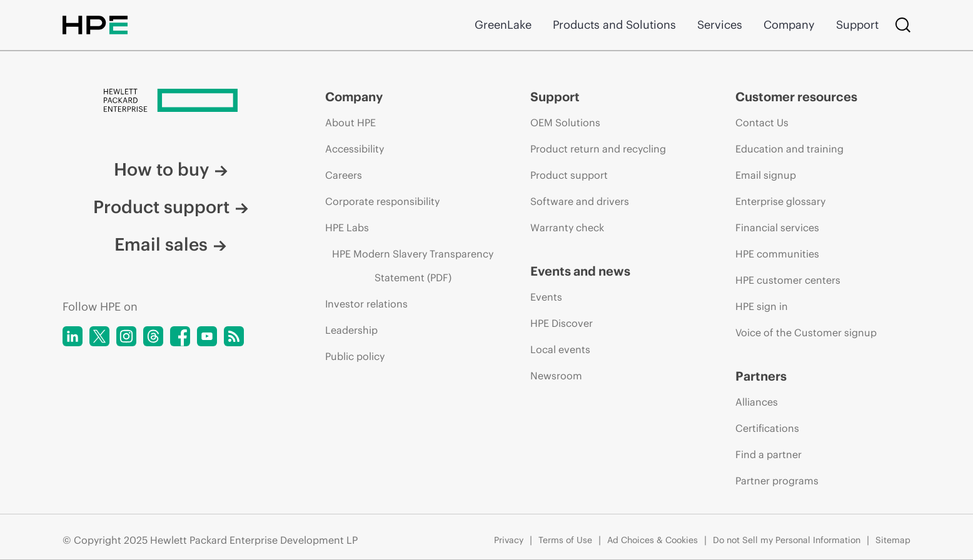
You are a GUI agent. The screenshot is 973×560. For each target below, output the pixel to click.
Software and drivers (580, 201)
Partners (761, 376)
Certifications (767, 428)
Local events (560, 349)
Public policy (355, 356)
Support (857, 25)
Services (720, 25)
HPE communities (777, 254)
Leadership (351, 330)
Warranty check (567, 227)
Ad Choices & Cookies (653, 540)
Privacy (509, 540)
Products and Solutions (614, 25)
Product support (171, 207)
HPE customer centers (788, 280)
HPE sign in (762, 306)
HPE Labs (347, 227)
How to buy (171, 169)
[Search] (903, 25)
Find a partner (769, 454)
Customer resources (796, 97)
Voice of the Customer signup (806, 332)
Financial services (777, 227)
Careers (344, 175)
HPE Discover (562, 323)
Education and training (789, 149)
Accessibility (355, 149)
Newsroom (556, 376)
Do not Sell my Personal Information (787, 540)
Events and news (580, 271)
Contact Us (762, 122)
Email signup (766, 175)
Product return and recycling (598, 149)
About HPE (350, 122)
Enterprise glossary (780, 201)
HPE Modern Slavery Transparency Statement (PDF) (413, 266)
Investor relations (366, 304)
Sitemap (893, 540)
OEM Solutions (565, 122)
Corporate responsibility (382, 201)
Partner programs (777, 481)
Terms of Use (565, 540)
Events (546, 297)
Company (789, 25)
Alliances (757, 402)
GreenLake (503, 25)
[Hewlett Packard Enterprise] (170, 102)
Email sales (170, 244)
